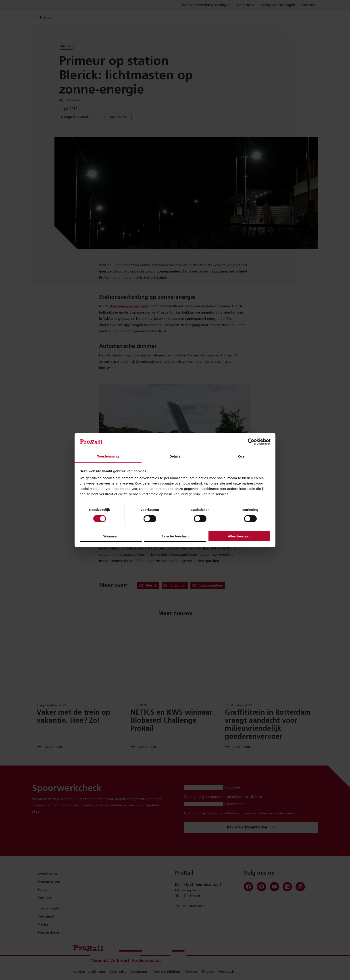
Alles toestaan (239, 536)
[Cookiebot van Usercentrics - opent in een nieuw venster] (251, 442)
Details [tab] (175, 456)
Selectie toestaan (175, 536)
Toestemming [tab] (108, 456)
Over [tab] (242, 456)
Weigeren (111, 536)
